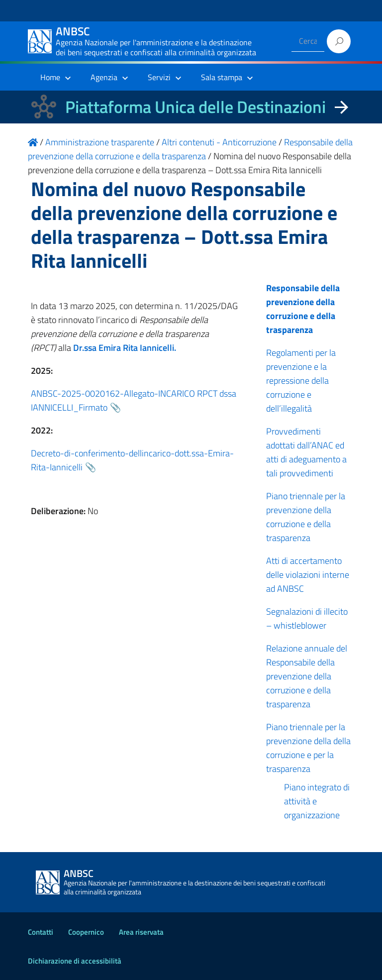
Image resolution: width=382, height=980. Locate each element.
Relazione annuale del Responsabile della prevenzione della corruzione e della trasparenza (307, 676)
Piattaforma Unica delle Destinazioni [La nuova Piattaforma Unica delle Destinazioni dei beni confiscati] (195, 107)
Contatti (41, 932)
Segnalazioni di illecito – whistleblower (307, 618)
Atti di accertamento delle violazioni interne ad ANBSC (308, 575)
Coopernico (86, 932)
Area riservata (141, 932)
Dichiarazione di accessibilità (75, 961)
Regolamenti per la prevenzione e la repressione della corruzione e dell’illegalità (301, 381)
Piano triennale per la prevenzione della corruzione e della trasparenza (306, 517)
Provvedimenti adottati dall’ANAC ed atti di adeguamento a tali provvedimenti (306, 452)
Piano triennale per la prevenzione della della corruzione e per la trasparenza (308, 748)
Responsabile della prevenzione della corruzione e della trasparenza (303, 309)
